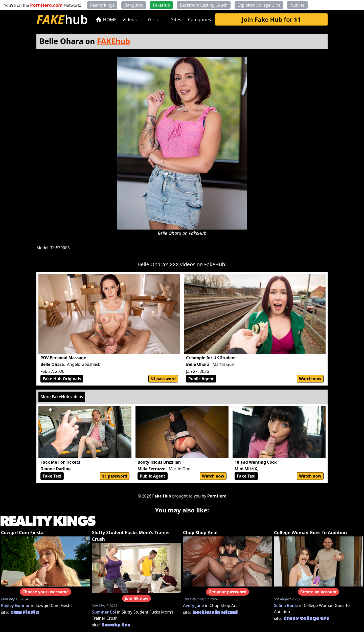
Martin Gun (223, 364)
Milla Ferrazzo (152, 469)
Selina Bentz (286, 605)
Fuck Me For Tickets (60, 462)
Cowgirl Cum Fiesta (22, 532)
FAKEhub (113, 41)
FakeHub (198, 233)
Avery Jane (194, 605)
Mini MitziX (246, 469)
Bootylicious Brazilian (159, 462)
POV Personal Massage (63, 358)
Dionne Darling (56, 469)
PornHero (217, 496)
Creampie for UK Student (211, 358)
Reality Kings (102, 5)
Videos (130, 19)
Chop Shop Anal (200, 532)
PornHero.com (46, 5)
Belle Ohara (52, 364)
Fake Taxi (52, 476)
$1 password (163, 379)
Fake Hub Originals (62, 379)
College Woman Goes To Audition (310, 532)
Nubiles (297, 5)
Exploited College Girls (259, 5)
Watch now (310, 379)
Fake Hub (162, 496)
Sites (176, 19)
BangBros (134, 5)
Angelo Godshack (84, 364)
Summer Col (104, 612)
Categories (200, 19)
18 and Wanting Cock (256, 462)
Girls (153, 19)
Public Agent (201, 379)
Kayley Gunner (15, 605)
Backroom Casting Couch (204, 5)
